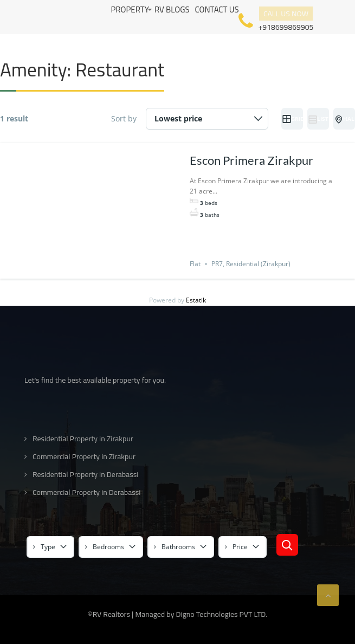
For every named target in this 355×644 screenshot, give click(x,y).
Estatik (196, 300)
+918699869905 (286, 26)
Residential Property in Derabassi (85, 475)
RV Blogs (172, 9)
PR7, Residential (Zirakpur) (251, 264)
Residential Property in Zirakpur (83, 439)
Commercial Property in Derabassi (86, 492)
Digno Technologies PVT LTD (221, 614)
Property (130, 9)
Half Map (345, 119)
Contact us (217, 9)
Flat (195, 264)
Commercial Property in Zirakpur (84, 457)
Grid (293, 119)
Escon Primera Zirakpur (251, 160)
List (318, 119)
